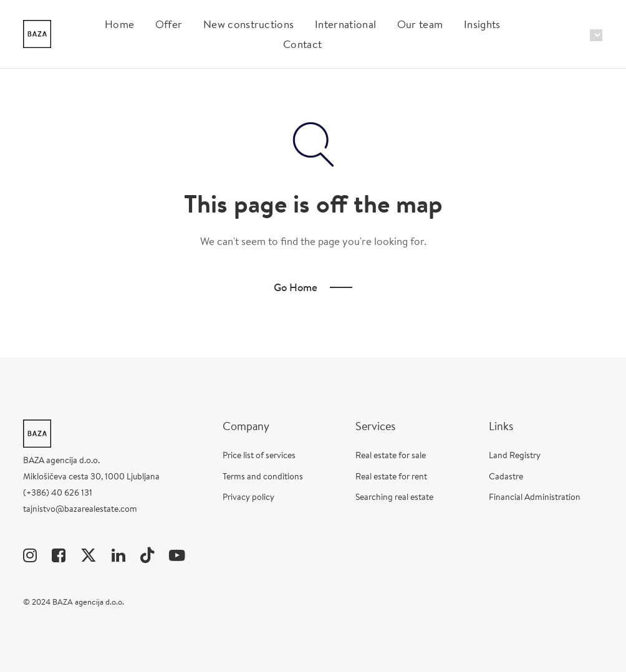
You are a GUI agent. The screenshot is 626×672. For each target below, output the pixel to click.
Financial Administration (535, 497)
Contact (302, 44)
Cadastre (506, 476)
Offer (169, 24)
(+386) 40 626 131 (58, 492)
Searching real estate (394, 497)
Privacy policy (248, 497)
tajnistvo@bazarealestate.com (80, 509)
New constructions (248, 24)
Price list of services (259, 455)
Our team (420, 24)
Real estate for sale (391, 455)
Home (119, 24)
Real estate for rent (391, 476)
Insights (482, 24)
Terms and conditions (263, 476)
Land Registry (515, 455)
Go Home (296, 287)
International (345, 24)
